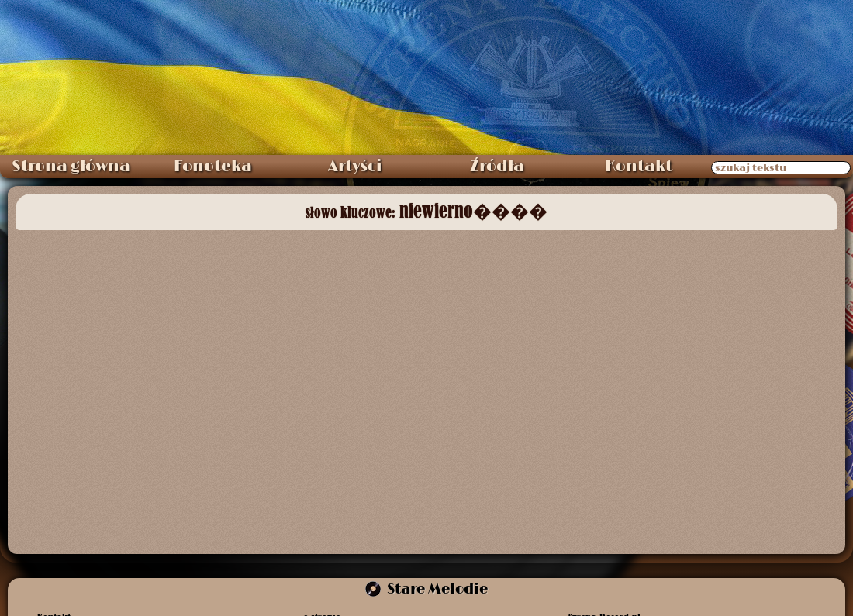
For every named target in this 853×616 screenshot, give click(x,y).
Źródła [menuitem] (497, 167)
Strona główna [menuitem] (71, 167)
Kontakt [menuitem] (639, 167)
